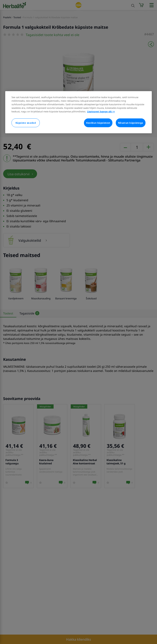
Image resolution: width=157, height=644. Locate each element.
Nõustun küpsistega (131, 123)
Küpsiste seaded (26, 123)
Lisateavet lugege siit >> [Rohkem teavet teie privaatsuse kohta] (101, 111)
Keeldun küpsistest (98, 123)
